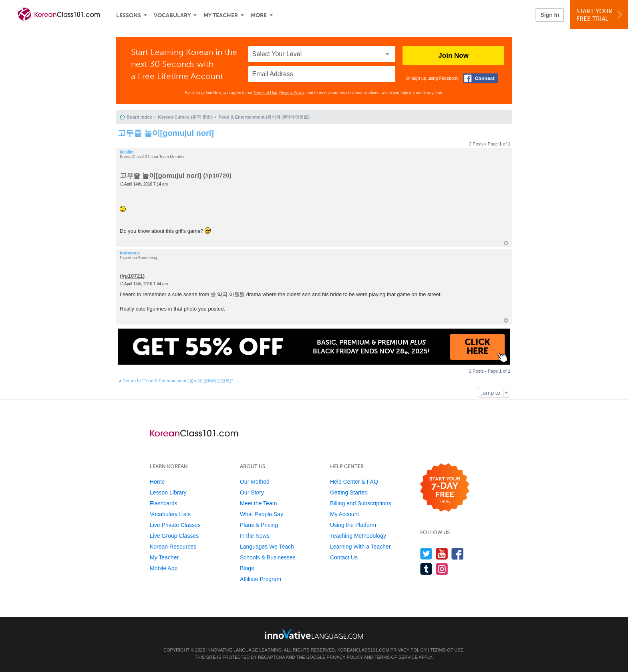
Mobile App (164, 568)
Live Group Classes (174, 536)
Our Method (255, 482)
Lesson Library (168, 492)
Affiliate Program (261, 579)
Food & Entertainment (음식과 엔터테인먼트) (264, 117)
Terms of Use (265, 93)
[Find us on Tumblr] (426, 569)
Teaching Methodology (358, 536)
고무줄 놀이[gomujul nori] (166, 133)
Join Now (453, 55)
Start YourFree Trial (600, 15)
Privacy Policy (292, 93)
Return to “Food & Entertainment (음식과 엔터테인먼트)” (178, 381)
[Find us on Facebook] (458, 554)
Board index (139, 117)
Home (157, 482)
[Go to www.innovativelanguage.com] (314, 634)
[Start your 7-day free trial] (445, 488)
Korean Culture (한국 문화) (185, 117)
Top (506, 243)
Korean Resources (173, 547)
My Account (344, 514)
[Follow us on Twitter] (426, 554)
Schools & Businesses (268, 557)
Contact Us (344, 557)
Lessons (129, 15)
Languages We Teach (267, 547)
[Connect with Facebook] (481, 78)
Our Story (252, 492)
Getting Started (349, 492)
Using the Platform (353, 525)
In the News (255, 536)
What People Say (262, 514)
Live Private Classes (175, 525)
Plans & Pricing (259, 525)
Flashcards (163, 503)
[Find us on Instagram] (442, 569)
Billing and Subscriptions (361, 503)
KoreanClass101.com (363, 650)
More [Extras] (259, 15)
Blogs (247, 568)
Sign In (550, 15)
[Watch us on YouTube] (442, 554)
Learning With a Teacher (360, 547)
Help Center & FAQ (354, 482)
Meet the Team (258, 503)
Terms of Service (396, 657)
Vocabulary (172, 15)
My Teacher (221, 15)
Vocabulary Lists (170, 514)
